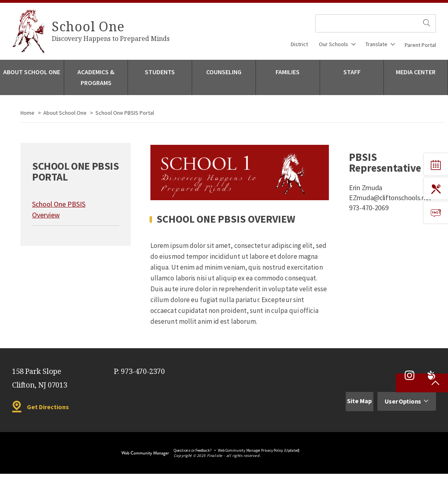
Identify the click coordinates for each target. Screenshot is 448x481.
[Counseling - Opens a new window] (224, 77)
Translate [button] (376, 44)
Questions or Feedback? (193, 450)
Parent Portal (420, 45)
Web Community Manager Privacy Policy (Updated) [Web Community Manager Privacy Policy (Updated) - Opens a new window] (259, 450)
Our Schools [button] (333, 44)
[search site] (427, 23)
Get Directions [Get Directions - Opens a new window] (48, 407)
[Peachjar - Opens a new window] (431, 375)
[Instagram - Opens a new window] (409, 375)
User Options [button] (403, 401)
